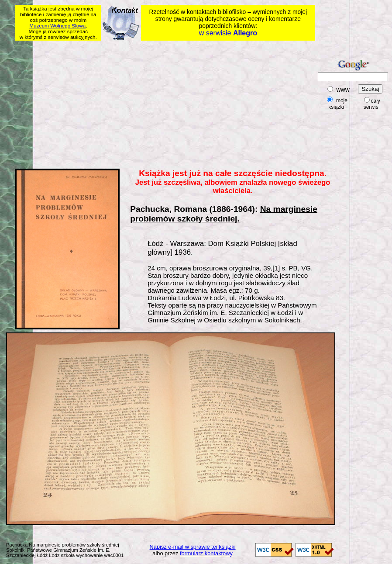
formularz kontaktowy (206, 553)
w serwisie (228, 33)
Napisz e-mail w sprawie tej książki (193, 547)
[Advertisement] (127, 103)
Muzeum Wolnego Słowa (57, 26)
